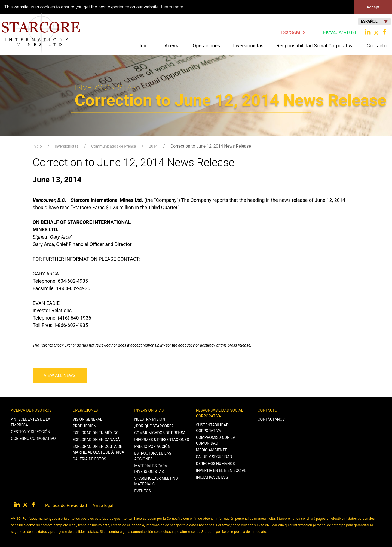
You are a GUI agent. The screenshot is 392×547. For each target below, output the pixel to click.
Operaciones (85, 410)
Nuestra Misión (150, 419)
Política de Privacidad (66, 505)
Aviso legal (103, 505)
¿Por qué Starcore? (154, 426)
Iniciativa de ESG (212, 477)
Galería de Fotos (89, 459)
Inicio (146, 45)
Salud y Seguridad (214, 457)
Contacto (268, 410)
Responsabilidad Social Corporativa (220, 413)
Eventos (143, 491)
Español (374, 21)
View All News (60, 375)
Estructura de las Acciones (153, 456)
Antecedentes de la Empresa (31, 422)
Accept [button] (373, 7)
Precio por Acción (152, 446)
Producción (85, 426)
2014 (153, 146)
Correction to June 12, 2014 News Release (211, 146)
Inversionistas (67, 146)
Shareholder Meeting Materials (156, 481)
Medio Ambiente (212, 450)
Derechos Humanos (215, 463)
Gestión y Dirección (30, 431)
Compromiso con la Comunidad (216, 440)
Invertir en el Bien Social (221, 470)
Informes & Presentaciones (162, 439)
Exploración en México (96, 433)
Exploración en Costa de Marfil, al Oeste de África (98, 449)
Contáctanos (271, 419)
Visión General (88, 419)
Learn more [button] (172, 7)
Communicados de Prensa (114, 146)
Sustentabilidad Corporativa (212, 428)
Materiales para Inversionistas (151, 468)
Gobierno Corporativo (33, 438)
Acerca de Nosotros (31, 410)
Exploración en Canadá (96, 439)
